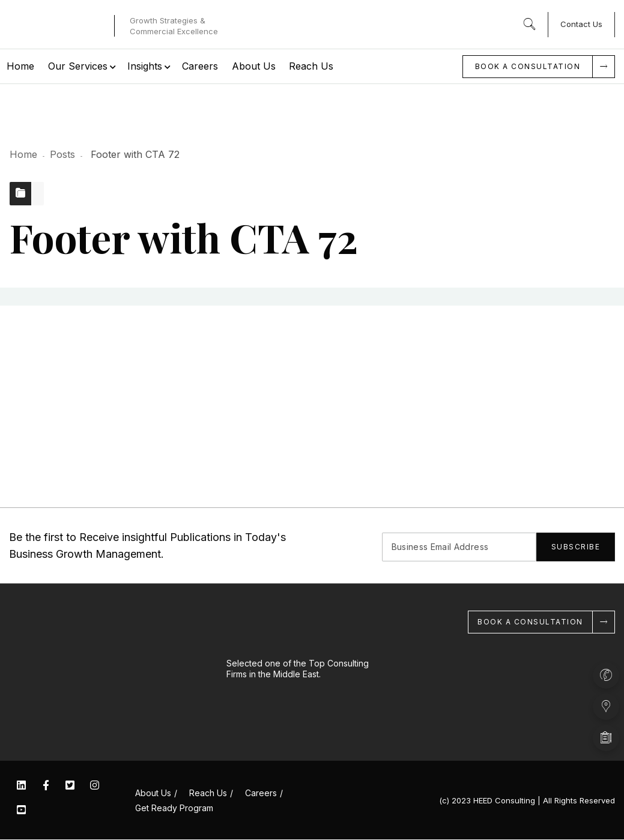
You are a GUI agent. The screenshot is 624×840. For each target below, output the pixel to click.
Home (23, 154)
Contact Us (581, 24)
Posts (62, 154)
